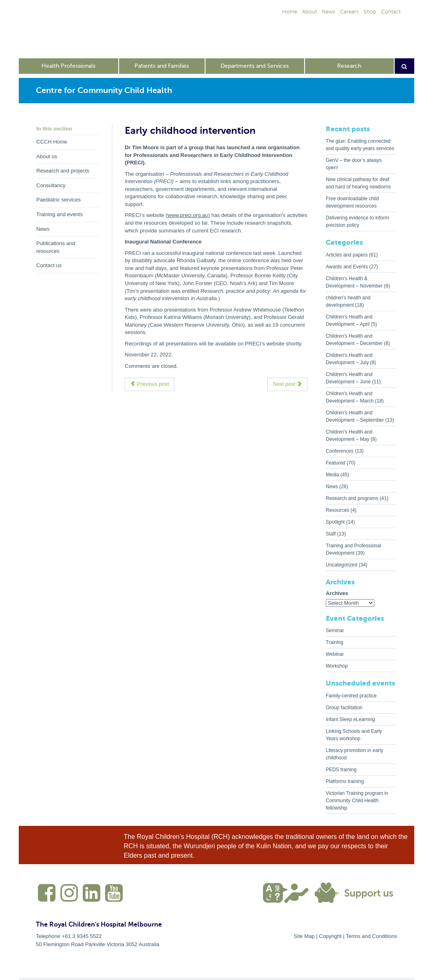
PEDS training (341, 770)
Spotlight (335, 522)
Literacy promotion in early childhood (355, 754)
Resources (337, 510)
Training (335, 642)
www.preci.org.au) (189, 215)
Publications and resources (56, 247)
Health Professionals (68, 66)
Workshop (337, 666)
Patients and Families (162, 66)
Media (332, 475)
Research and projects (63, 171)
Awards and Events (347, 267)
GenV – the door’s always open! (354, 164)
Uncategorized (341, 565)
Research (349, 66)
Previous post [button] (149, 384)
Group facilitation (344, 708)
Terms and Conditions (371, 936)
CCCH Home (52, 142)
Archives (337, 593)
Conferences (340, 451)
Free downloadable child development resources (352, 202)
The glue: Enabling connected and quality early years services (360, 145)
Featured (336, 463)
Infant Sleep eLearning (350, 719)
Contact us (49, 265)
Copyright (330, 936)
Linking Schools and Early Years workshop (354, 735)
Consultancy (51, 185)
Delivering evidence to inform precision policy (357, 221)
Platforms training (345, 781)
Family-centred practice (351, 696)
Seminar (335, 630)
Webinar (335, 654)
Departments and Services (255, 66)
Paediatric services (59, 200)
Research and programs (352, 498)
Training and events (60, 214)
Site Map (304, 936)
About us (47, 156)
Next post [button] (287, 384)
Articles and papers (347, 255)
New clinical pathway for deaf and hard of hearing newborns (358, 183)
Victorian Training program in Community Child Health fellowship (357, 801)
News (43, 229)
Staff (331, 534)
